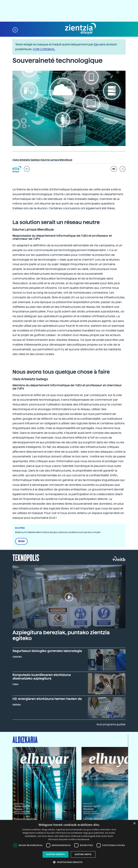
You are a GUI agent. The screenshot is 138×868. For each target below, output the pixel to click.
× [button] (134, 823)
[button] (15, 30)
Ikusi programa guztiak (111, 724)
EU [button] (27, 169)
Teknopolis (26, 557)
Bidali (21, 541)
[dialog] (69, 844)
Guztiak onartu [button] (56, 854)
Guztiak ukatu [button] (83, 854)
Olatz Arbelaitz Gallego (26, 160)
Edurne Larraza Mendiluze (56, 160)
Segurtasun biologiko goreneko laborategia (47, 651)
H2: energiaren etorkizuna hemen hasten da (47, 699)
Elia (96, 44)
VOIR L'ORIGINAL (44, 49)
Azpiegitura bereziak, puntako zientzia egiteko (61, 635)
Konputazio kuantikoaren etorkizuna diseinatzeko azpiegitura (42, 677)
